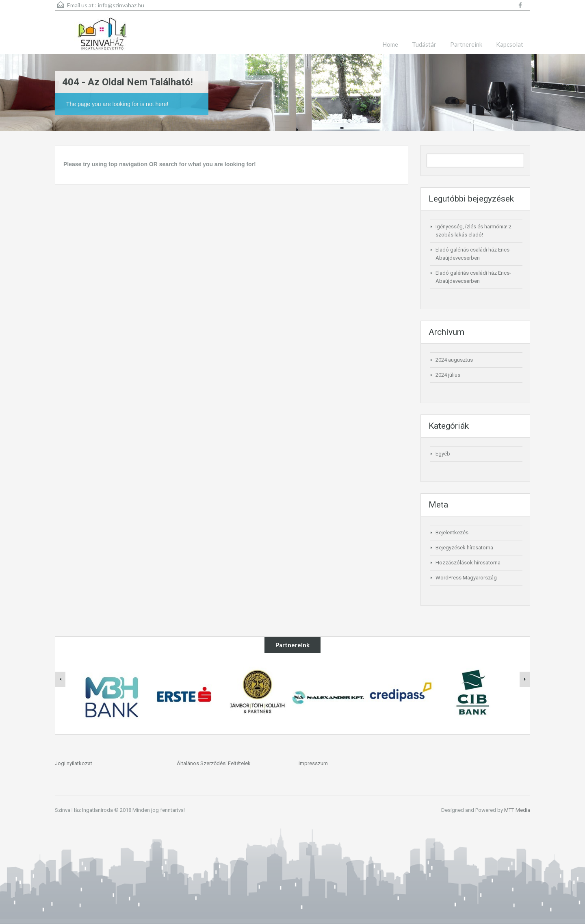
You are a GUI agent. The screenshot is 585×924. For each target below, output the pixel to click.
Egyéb (443, 454)
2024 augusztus (454, 360)
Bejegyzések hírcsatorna (464, 548)
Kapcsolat (510, 44)
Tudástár (424, 44)
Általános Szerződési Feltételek (214, 763)
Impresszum (313, 763)
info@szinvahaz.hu (121, 5)
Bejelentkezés (452, 532)
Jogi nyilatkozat (74, 763)
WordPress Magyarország (466, 578)
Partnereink (466, 44)
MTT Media (517, 810)
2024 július (448, 375)
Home (390, 44)
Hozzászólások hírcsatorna (468, 563)
